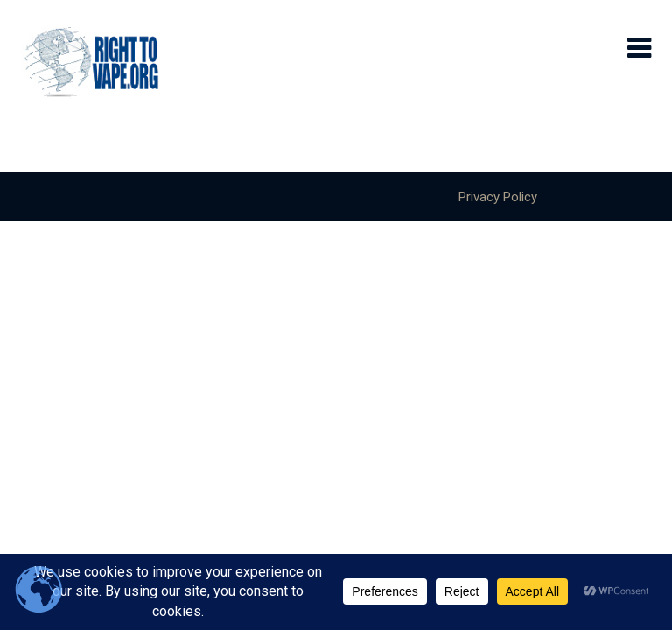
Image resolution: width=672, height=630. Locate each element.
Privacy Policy (498, 197)
